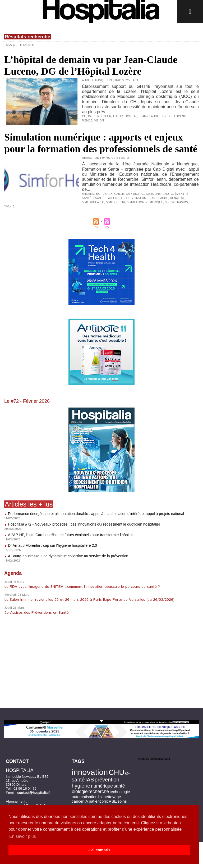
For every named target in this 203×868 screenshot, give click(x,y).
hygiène (81, 786)
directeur (103, 116)
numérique (102, 786)
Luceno (180, 116)
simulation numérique (145, 202)
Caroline (153, 194)
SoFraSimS (180, 202)
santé (119, 786)
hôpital (131, 116)
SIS (167, 202)
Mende (87, 121)
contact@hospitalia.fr (34, 793)
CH (84, 116)
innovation (90, 772)
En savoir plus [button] (23, 836)
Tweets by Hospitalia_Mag (153, 759)
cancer (78, 801)
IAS (90, 780)
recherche (99, 792)
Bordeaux (104, 194)
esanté (99, 198)
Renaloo (177, 198)
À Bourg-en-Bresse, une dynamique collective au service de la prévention (68, 556)
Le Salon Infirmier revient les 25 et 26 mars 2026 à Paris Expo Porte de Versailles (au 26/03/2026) (89, 600)
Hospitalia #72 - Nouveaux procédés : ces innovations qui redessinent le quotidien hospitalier (84, 524)
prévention (107, 780)
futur (118, 116)
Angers (88, 194)
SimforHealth (93, 202)
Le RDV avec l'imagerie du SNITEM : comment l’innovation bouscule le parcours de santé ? (82, 587)
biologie (80, 792)
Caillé (119, 194)
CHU (166, 194)
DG (90, 116)
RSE (113, 801)
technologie (120, 792)
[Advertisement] (101, 664)
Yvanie (9, 207)
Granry (127, 198)
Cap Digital (135, 194)
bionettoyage (110, 797)
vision (99, 121)
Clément (177, 194)
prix (105, 801)
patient (95, 801)
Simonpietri (116, 202)
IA (86, 801)
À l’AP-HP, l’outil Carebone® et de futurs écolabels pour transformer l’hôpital (70, 535)
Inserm (140, 198)
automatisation (85, 797)
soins (122, 801)
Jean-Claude (149, 116)
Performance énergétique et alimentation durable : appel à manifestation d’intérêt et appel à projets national (96, 514)
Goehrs (113, 198)
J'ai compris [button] (99, 850)
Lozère (167, 116)
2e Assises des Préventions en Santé (37, 613)
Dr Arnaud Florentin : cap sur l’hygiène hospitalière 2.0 (52, 545)
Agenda (13, 573)
